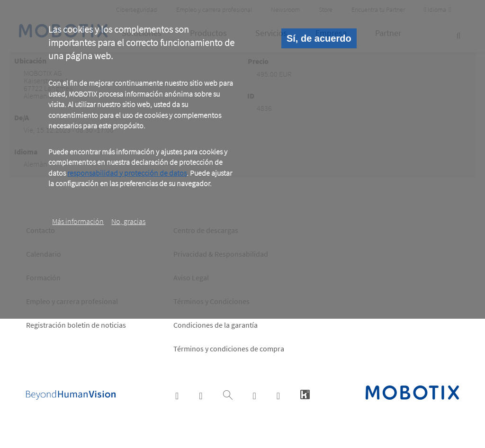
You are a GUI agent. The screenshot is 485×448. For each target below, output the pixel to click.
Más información (78, 221)
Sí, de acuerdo (319, 38)
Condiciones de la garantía (216, 325)
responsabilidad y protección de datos (127, 173)
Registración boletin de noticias (76, 325)
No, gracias (128, 221)
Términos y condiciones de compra (229, 349)
